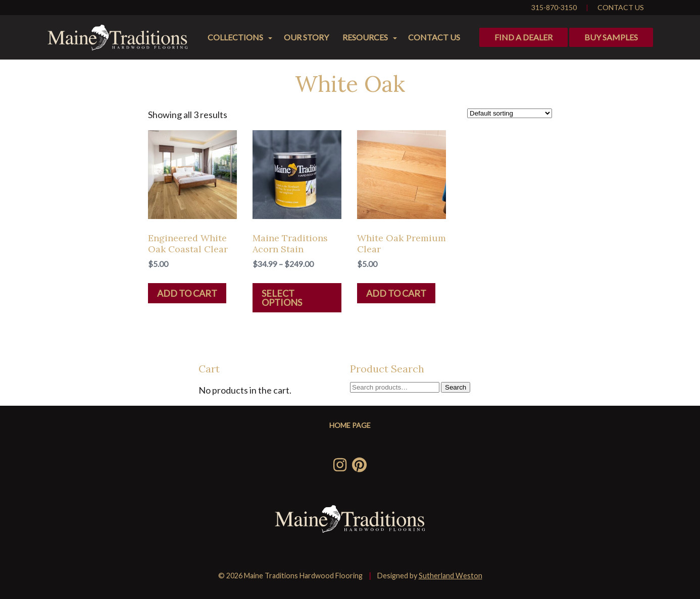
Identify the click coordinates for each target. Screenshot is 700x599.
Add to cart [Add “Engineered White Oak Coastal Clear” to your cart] (187, 293)
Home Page (350, 425)
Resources (365, 37)
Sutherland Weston (451, 576)
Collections (235, 37)
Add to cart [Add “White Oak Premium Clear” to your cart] (396, 293)
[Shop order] (510, 113)
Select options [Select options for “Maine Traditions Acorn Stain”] (282, 298)
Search (456, 387)
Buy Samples (611, 37)
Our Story (306, 37)
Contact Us (621, 7)
